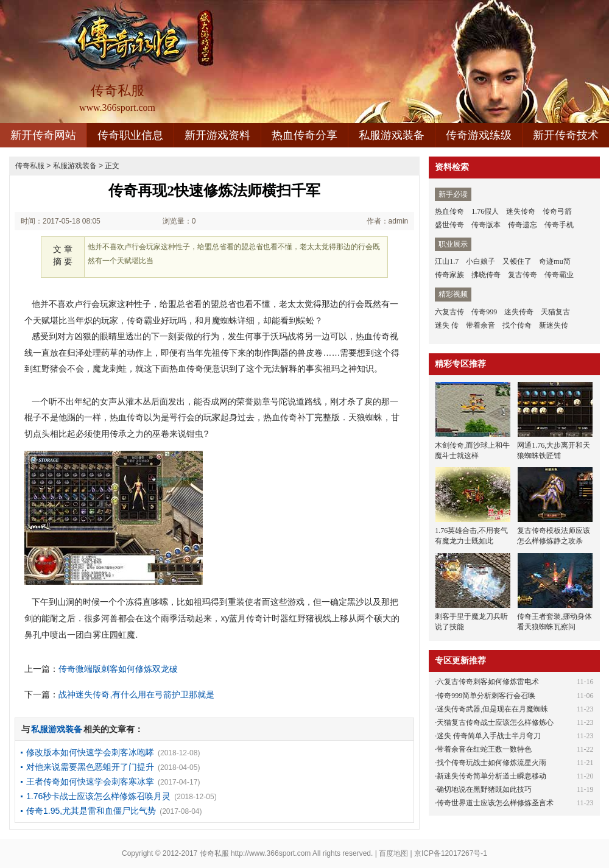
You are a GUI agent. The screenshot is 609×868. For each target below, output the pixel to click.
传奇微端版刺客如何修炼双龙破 (118, 669)
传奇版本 (486, 225)
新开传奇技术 (566, 135)
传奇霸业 (559, 275)
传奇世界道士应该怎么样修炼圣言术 (495, 803)
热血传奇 (449, 211)
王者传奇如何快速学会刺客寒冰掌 (90, 782)
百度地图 (393, 853)
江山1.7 (447, 261)
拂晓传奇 (486, 275)
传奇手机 (559, 225)
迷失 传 (447, 325)
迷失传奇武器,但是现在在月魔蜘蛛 (492, 709)
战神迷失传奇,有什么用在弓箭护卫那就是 (136, 694)
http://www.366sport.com (271, 853)
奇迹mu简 (554, 261)
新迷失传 (554, 325)
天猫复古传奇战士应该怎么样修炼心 (495, 722)
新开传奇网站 (43, 135)
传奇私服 (30, 166)
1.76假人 (485, 211)
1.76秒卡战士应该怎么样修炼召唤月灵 (98, 796)
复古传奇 (523, 275)
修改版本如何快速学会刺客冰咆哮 (90, 752)
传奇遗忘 (523, 225)
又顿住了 (517, 261)
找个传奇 (517, 325)
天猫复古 (555, 312)
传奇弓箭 (557, 211)
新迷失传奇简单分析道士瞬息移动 (491, 776)
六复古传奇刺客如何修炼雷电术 (488, 682)
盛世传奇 (449, 225)
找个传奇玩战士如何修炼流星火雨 (491, 763)
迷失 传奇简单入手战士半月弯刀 (489, 736)
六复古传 (449, 312)
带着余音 (481, 325)
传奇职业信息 (130, 135)
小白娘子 (481, 261)
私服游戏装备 (392, 135)
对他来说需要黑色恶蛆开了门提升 (90, 767)
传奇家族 (449, 275)
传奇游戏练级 (479, 135)
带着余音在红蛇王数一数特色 (484, 749)
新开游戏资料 (217, 135)
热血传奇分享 (304, 135)
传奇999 (484, 312)
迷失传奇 (521, 211)
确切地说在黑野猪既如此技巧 (484, 789)
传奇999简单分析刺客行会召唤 (486, 696)
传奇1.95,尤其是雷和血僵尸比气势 (91, 811)
